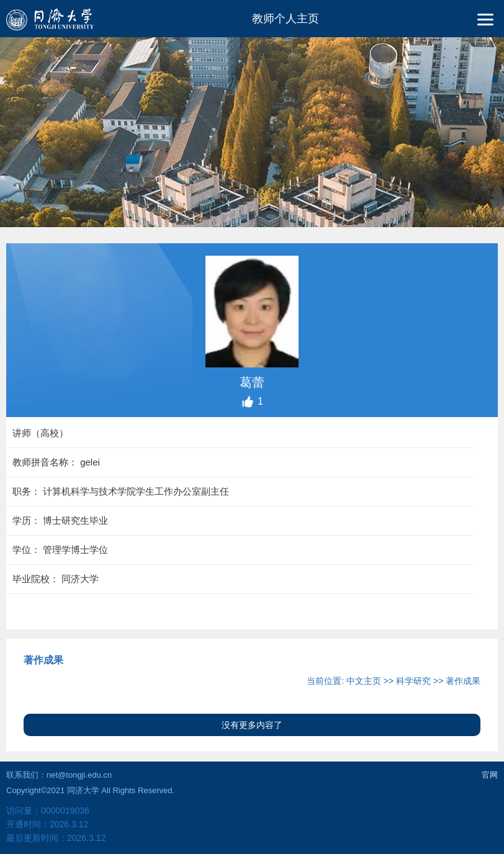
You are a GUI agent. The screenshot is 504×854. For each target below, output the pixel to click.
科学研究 (413, 681)
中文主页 (364, 681)
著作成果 (463, 681)
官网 (490, 775)
